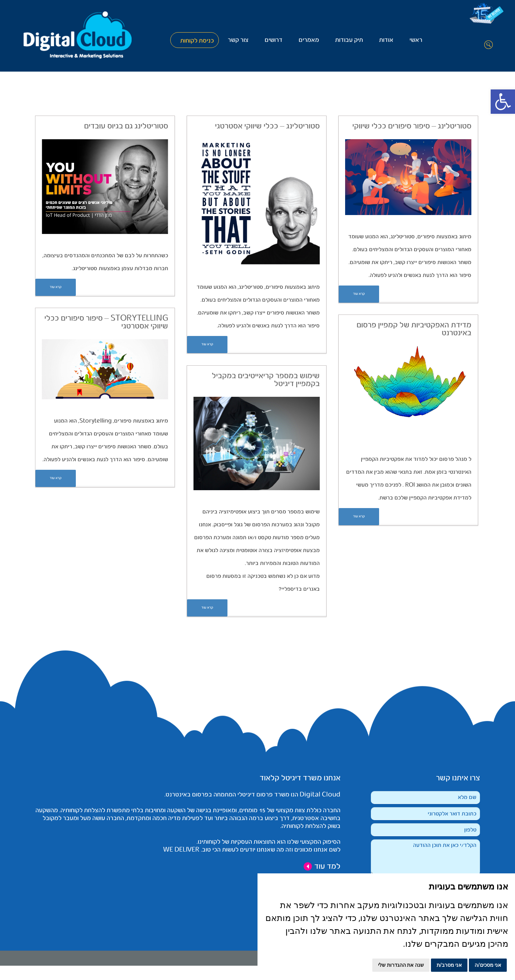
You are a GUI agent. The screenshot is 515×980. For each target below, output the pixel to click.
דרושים (274, 40)
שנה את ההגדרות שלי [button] (401, 965)
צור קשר (238, 40)
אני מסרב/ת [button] (449, 965)
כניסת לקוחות (197, 41)
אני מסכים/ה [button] (488, 965)
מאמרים (309, 40)
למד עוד (322, 867)
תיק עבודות (349, 40)
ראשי (416, 40)
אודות (386, 40)
